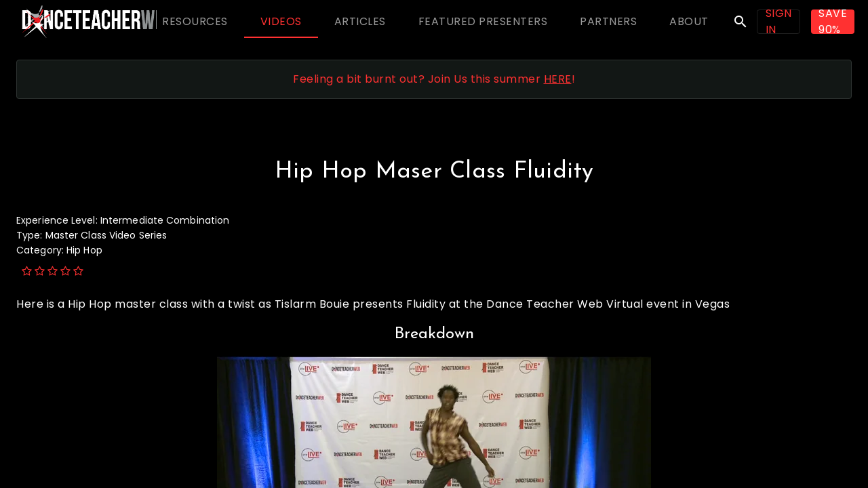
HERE (558, 79)
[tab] (195, 22)
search (741, 22)
